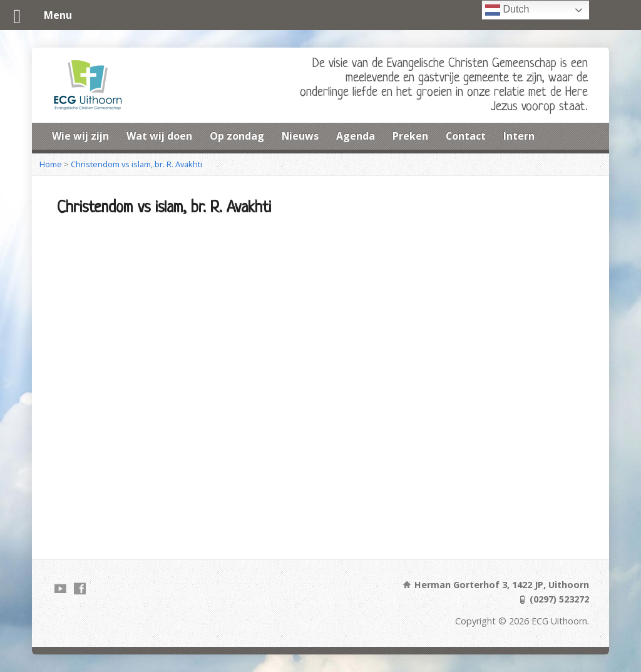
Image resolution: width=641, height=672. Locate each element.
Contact (466, 136)
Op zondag (237, 136)
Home (51, 164)
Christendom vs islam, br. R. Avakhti (136, 164)
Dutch (507, 10)
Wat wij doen (159, 136)
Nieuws (300, 136)
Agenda (356, 136)
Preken (410, 136)
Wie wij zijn (80, 136)
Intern (519, 136)
